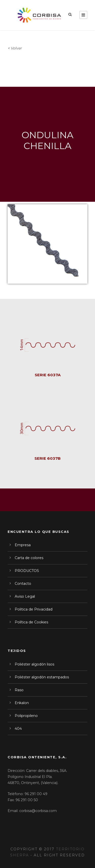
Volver (16, 48)
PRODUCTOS (27, 571)
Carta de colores (29, 558)
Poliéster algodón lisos (34, 664)
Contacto (23, 584)
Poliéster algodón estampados (42, 677)
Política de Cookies (31, 622)
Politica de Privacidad (34, 609)
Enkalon (22, 703)
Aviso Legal (25, 596)
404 (18, 729)
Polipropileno (26, 716)
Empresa (23, 545)
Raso (19, 690)
